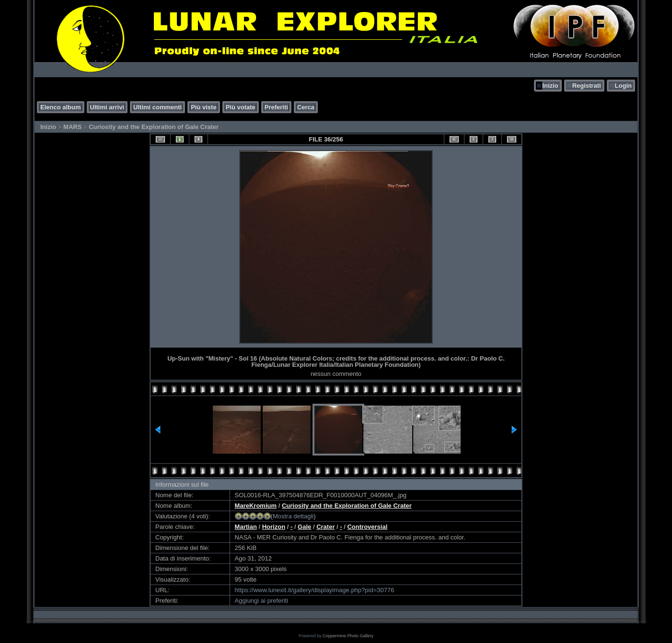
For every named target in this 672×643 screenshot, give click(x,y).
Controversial (367, 527)
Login (623, 86)
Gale (304, 527)
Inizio (550, 86)
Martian (246, 527)
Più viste (203, 107)
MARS (72, 127)
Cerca (306, 107)
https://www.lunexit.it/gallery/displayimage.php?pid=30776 (315, 590)
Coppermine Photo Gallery (348, 636)
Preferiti (276, 107)
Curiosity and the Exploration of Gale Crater (154, 127)
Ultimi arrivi (107, 107)
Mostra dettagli (293, 516)
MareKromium (256, 506)
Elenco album (61, 107)
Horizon (274, 527)
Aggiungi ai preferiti (261, 601)
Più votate (241, 107)
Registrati (587, 86)
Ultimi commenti (157, 107)
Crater (325, 527)
